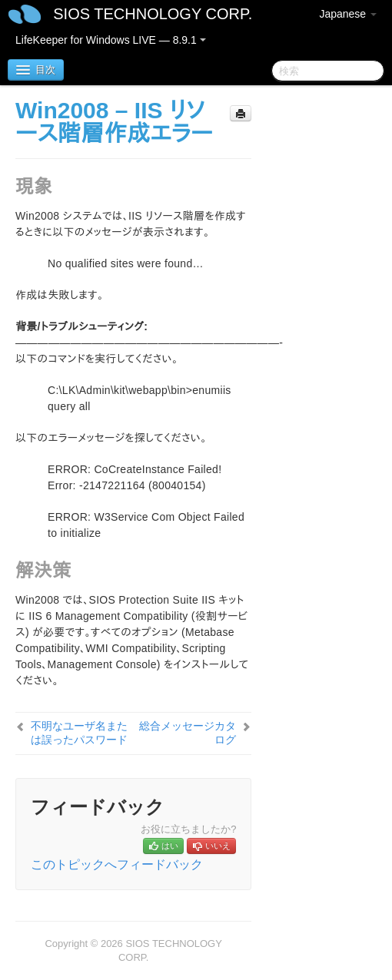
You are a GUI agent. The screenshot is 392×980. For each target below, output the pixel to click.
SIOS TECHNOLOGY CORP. (153, 14)
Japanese (348, 14)
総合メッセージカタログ (188, 733)
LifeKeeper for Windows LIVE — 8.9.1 (111, 40)
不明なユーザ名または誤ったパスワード (79, 733)
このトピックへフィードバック (117, 864)
